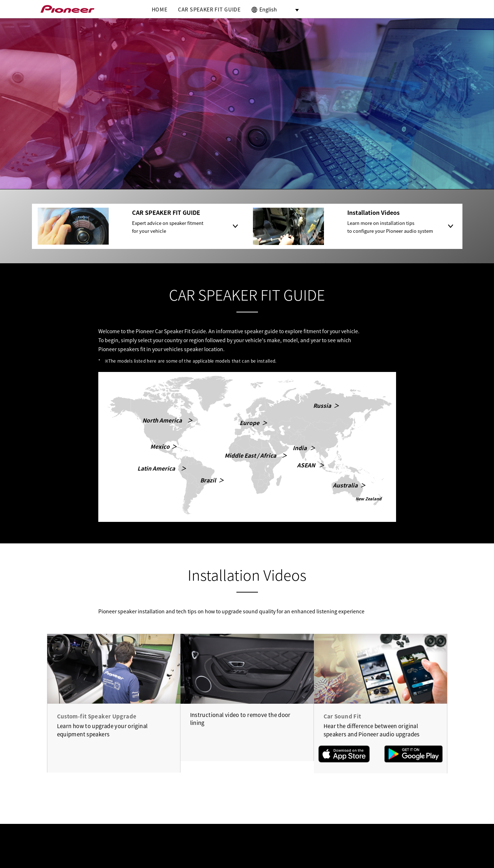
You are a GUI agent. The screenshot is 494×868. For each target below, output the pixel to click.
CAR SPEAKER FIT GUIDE (209, 9)
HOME (160, 9)
